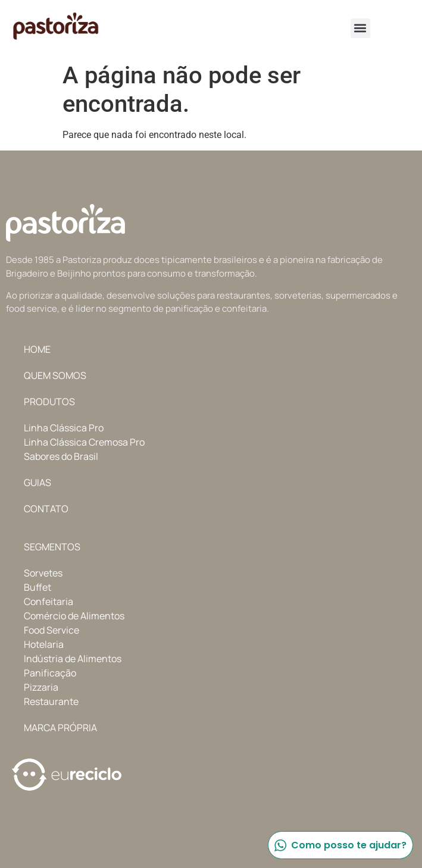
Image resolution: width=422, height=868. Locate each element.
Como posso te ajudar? (340, 845)
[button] (360, 28)
